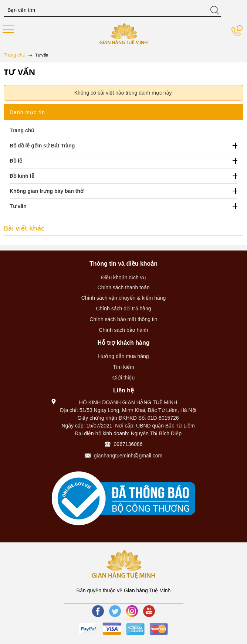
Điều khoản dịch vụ (123, 277)
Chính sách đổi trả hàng (123, 309)
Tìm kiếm (123, 367)
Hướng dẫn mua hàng (123, 356)
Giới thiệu (124, 378)
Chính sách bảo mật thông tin (123, 319)
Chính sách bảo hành (123, 330)
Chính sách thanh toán (124, 287)
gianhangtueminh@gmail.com (128, 456)
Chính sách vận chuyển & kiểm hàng (124, 298)
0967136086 (128, 444)
